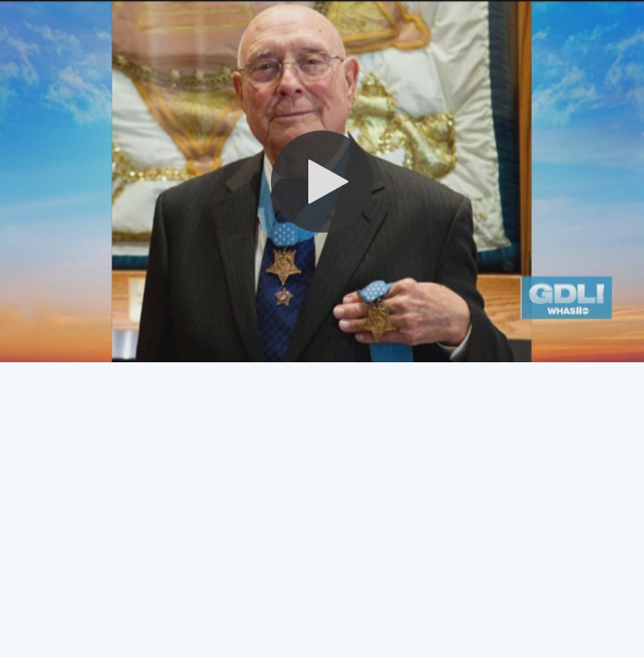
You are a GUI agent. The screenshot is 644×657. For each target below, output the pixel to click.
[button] (322, 182)
